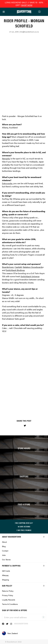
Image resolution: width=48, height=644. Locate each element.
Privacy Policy (8, 595)
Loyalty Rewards (9, 600)
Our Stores (6, 559)
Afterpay (5, 575)
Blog (4, 546)
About (4, 542)
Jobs (4, 555)
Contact (5, 551)
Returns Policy (8, 591)
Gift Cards (6, 571)
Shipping (6, 580)
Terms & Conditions (10, 604)
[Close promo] (46, 2)
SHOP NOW (27, 5)
